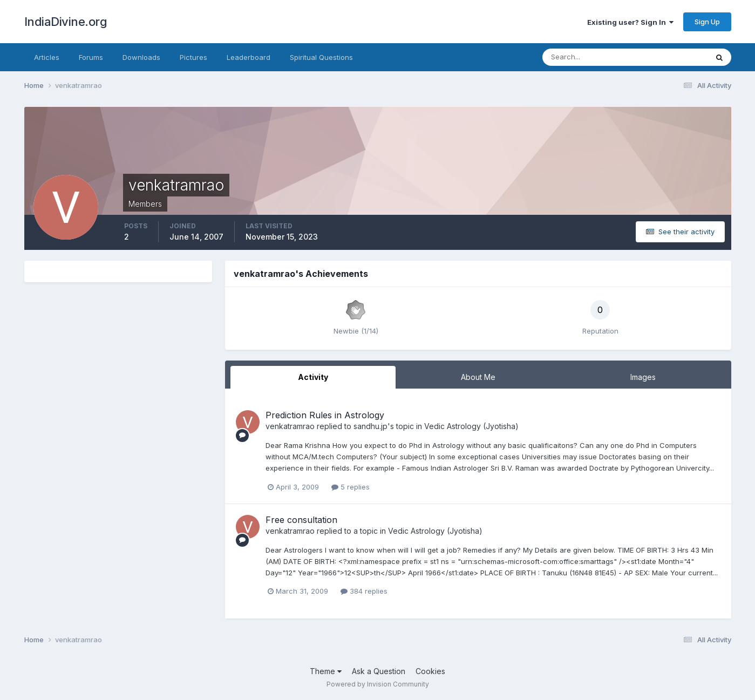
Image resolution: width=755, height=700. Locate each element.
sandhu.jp (370, 426)
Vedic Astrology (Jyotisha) (471, 426)
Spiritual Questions (321, 57)
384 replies (364, 591)
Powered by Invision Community (378, 684)
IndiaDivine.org (66, 22)
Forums (91, 57)
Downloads (141, 57)
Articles (47, 57)
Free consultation (301, 520)
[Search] (590, 57)
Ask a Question (379, 671)
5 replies (351, 487)
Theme (326, 671)
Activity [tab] (313, 377)
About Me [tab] (478, 377)
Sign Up (707, 22)
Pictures (193, 57)
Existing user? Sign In (630, 22)
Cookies (430, 671)
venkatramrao (290, 426)
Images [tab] (643, 377)
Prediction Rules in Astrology (325, 415)
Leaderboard (249, 57)
